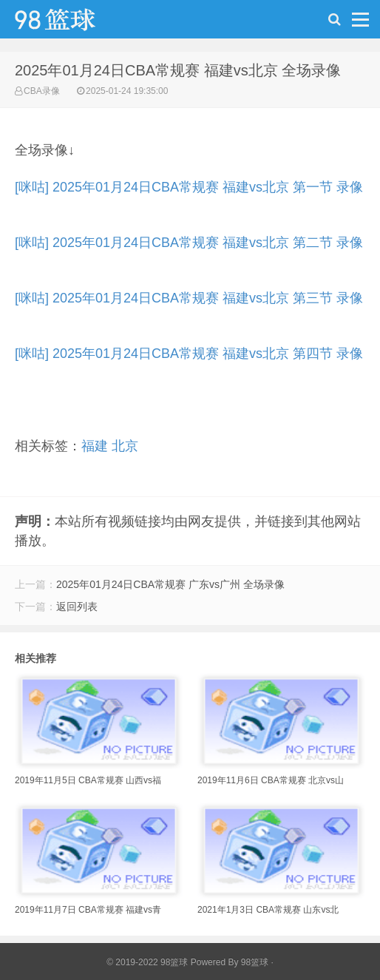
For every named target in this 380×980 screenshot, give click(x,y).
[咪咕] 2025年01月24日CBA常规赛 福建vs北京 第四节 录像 (189, 354)
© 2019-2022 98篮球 (147, 962)
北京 (125, 446)
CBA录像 (42, 91)
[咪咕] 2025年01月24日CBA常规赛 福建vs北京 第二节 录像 (189, 243)
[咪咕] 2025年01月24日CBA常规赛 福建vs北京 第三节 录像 (189, 298)
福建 (95, 446)
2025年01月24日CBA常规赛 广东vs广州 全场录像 (170, 584)
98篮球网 (74, 23)
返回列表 (77, 606)
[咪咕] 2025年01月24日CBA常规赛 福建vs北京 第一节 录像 (189, 187)
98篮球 (255, 962)
